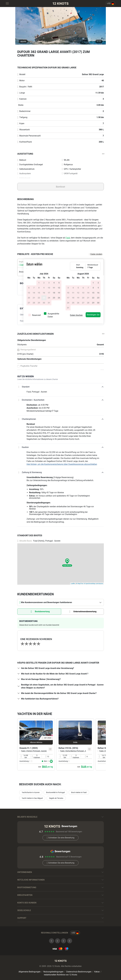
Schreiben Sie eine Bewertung (60, 838)
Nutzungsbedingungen (53, 972)
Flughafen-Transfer (29, 366)
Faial (68, 238)
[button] (61, 154)
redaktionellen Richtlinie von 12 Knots (60, 975)
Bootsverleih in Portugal (55, 792)
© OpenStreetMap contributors (93, 584)
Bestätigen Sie (93, 315)
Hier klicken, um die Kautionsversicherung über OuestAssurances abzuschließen (62, 464)
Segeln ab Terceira (56, 798)
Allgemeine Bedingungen (30, 972)
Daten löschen (76, 315)
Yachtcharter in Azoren (31, 792)
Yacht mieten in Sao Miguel (32, 798)
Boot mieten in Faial (79, 792)
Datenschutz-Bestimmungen (79, 972)
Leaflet (73, 584)
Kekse (97, 972)
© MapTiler (80, 584)
